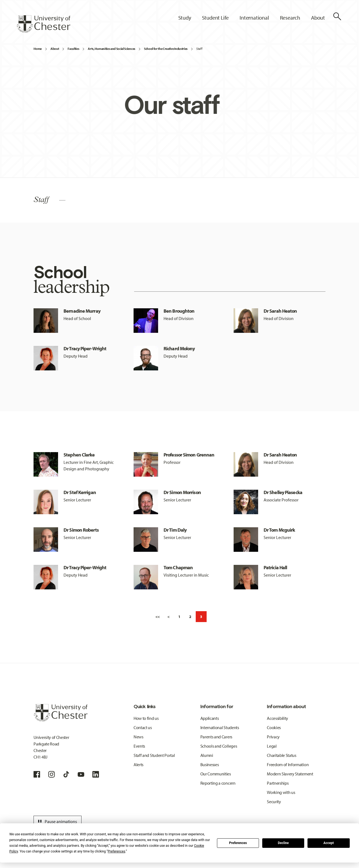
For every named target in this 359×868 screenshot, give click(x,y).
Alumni (207, 755)
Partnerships (278, 783)
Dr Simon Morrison (182, 492)
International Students (220, 727)
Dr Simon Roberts (81, 530)
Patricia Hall (275, 567)
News (138, 737)
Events (139, 746)
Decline (283, 843)
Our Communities (216, 774)
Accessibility (277, 718)
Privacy (273, 737)
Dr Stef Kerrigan (80, 492)
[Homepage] (43, 24)
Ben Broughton (179, 311)
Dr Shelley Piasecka (283, 492)
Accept (329, 843)
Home (38, 49)
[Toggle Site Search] (337, 16)
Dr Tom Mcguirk (279, 530)
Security (274, 802)
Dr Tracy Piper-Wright (85, 348)
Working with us (281, 792)
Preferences (238, 843)
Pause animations (57, 821)
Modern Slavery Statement (290, 774)
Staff (199, 49)
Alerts (138, 765)
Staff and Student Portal (154, 755)
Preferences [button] (116, 851)
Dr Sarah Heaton (280, 311)
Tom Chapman (178, 567)
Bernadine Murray (82, 311)
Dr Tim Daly (175, 530)
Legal (272, 746)
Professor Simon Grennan (189, 455)
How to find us (146, 718)
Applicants (210, 718)
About (55, 49)
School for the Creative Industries (166, 49)
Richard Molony (179, 348)
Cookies (274, 727)
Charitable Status (282, 755)
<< (158, 617)
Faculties (73, 49)
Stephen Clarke (79, 455)
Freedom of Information (288, 765)
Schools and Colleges (219, 746)
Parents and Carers (216, 737)
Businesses (210, 765)
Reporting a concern (218, 783)
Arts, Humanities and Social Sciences (111, 49)
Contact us (143, 727)
